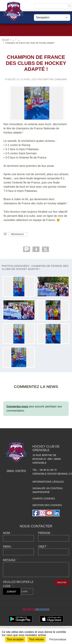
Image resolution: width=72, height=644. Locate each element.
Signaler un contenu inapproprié (48, 490)
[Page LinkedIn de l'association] (56, 513)
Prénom (45, 533)
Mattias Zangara (55, 79)
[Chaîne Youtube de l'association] (49, 513)
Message (10, 560)
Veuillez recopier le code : (18, 584)
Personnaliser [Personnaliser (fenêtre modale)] (58, 639)
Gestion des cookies (47, 505)
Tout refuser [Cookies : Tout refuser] (36, 639)
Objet (43, 546)
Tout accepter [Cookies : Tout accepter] (15, 639)
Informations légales (48, 482)
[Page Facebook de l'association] (36, 513)
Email (8, 546)
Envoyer (62, 582)
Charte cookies (44, 499)
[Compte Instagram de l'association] (42, 513)
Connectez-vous (17, 406)
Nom (8, 533)
